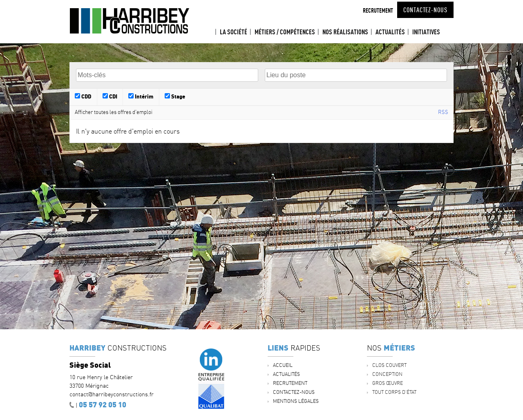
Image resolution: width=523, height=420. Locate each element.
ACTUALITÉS (390, 32)
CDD (83, 96)
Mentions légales (296, 401)
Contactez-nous (425, 10)
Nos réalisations (345, 32)
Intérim (141, 96)
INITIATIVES (426, 32)
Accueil (209, 32)
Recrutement (378, 10)
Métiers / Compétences (285, 32)
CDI (110, 96)
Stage (175, 96)
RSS (443, 112)
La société (234, 32)
